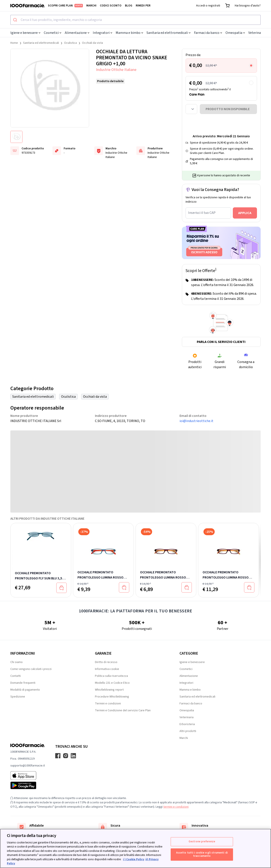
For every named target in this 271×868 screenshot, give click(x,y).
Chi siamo (17, 662)
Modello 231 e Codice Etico (112, 683)
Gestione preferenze (202, 841)
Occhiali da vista (92, 43)
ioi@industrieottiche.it (196, 421)
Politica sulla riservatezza (111, 676)
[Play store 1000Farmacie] (28, 785)
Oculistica (70, 43)
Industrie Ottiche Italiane (116, 70)
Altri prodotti (188, 731)
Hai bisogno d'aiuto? (248, 6)
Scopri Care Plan (65, 6)
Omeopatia (235, 33)
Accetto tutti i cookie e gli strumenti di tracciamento (202, 854)
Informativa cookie (107, 669)
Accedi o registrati (208, 6)
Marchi (91, 6)
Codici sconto (111, 6)
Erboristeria (187, 724)
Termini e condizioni (108, 704)
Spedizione (18, 697)
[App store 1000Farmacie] (28, 776)
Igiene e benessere (25, 33)
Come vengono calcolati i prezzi (31, 669)
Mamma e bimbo (129, 33)
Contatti (16, 676)
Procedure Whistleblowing (112, 697)
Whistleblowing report (109, 690)
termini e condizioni (176, 807)
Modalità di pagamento (25, 690)
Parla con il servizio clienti (221, 342)
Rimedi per (143, 6)
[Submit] (16, 20)
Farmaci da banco (208, 33)
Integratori (102, 33)
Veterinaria (258, 33)
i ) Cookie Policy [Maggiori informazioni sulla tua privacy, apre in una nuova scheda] (134, 859)
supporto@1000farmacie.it (28, 766)
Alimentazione (77, 33)
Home (14, 43)
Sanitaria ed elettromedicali (169, 33)
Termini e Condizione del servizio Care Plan (123, 710)
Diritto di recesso (106, 662)
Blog (129, 6)
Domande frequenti (23, 683)
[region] (135, 848)
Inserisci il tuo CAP (202, 213)
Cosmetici (53, 33)
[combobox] (135, 20)
